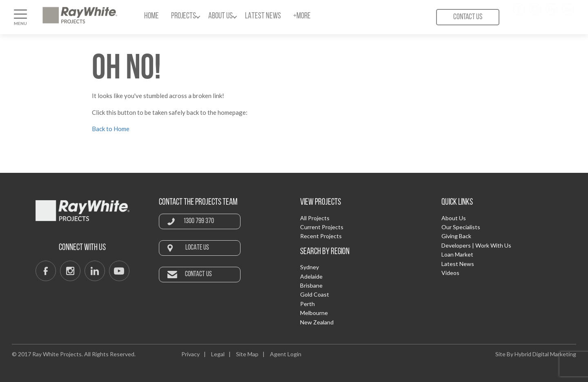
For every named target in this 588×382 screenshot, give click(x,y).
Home (151, 16)
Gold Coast (315, 294)
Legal (218, 354)
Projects (184, 16)
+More (302, 16)
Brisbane (311, 285)
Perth (307, 304)
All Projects (315, 218)
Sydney (310, 267)
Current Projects (322, 227)
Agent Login (286, 354)
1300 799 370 (199, 221)
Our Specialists (461, 227)
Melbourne (314, 313)
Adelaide (311, 276)
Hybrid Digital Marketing (545, 354)
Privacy (190, 354)
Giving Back (456, 236)
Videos (450, 273)
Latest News (263, 16)
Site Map (247, 354)
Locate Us (197, 248)
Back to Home (111, 129)
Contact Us (468, 17)
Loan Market (457, 254)
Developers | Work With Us (476, 245)
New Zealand (317, 322)
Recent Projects (321, 236)
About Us (220, 16)
